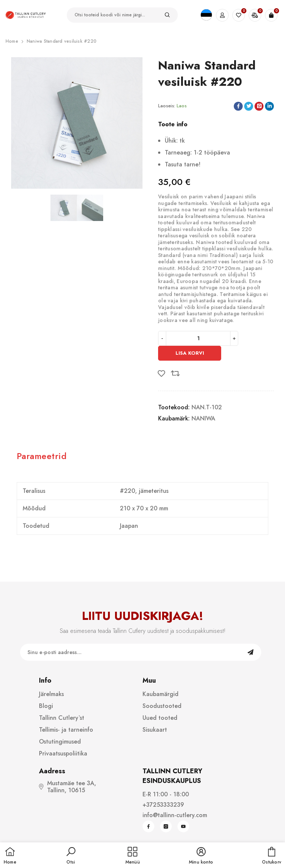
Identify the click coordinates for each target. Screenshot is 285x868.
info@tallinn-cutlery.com (175, 815)
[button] (71, 856)
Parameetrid (42, 456)
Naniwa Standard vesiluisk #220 (62, 41)
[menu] (133, 856)
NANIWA (203, 418)
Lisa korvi (190, 353)
